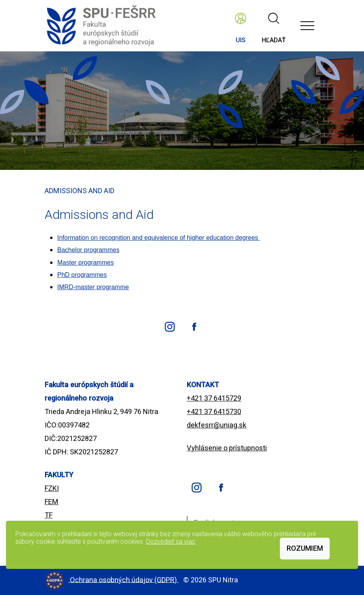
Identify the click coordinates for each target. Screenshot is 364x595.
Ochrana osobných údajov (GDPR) (124, 579)
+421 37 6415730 (214, 411)
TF (49, 515)
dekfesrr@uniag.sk (217, 425)
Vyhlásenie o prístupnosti (227, 448)
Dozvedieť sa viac (171, 541)
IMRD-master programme (93, 287)
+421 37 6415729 (214, 398)
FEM (52, 502)
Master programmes (85, 263)
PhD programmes (82, 275)
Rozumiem (305, 548)
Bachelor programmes (88, 250)
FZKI (52, 488)
